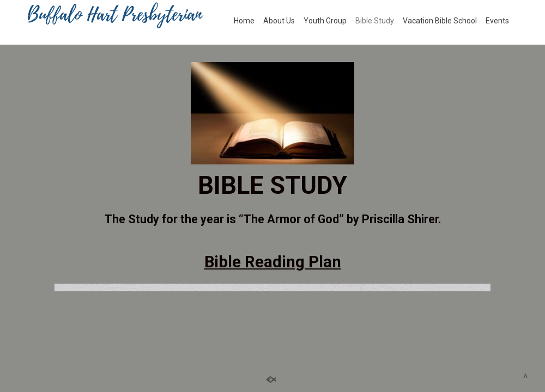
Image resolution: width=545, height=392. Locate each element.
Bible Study (375, 21)
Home (244, 21)
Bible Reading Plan (273, 262)
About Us (279, 21)
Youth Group (325, 21)
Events (497, 21)
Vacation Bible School (440, 21)
